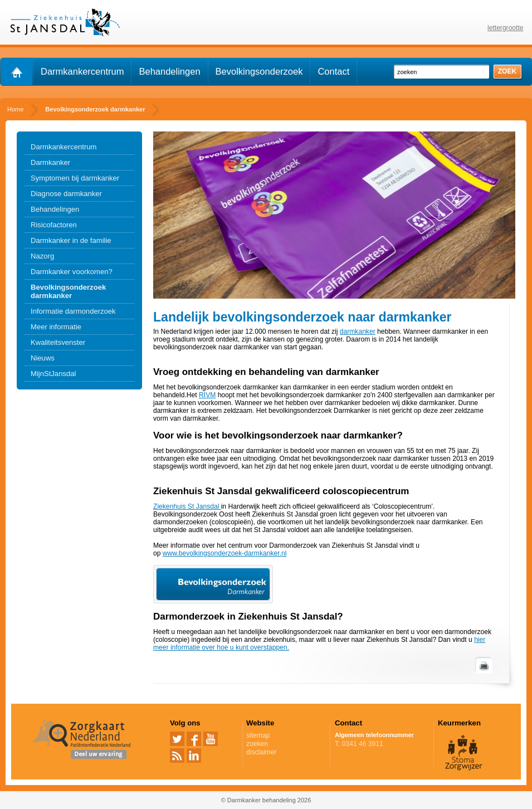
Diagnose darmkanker (66, 194)
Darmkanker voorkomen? (72, 272)
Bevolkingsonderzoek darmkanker (68, 291)
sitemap (258, 735)
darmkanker (358, 332)
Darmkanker (50, 162)
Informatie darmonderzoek (73, 311)
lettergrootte (506, 28)
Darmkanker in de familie (71, 240)
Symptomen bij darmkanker (75, 178)
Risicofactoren (54, 225)
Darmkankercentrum (82, 71)
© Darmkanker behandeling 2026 (266, 800)
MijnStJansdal (53, 374)
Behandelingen (169, 71)
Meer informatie (56, 327)
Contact (333, 71)
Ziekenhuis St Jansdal (187, 506)
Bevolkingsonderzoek (259, 71)
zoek (507, 71)
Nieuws (43, 358)
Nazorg (42, 256)
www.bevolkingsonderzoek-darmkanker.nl (225, 553)
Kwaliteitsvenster (58, 342)
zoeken (257, 744)
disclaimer (261, 752)
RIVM (207, 395)
